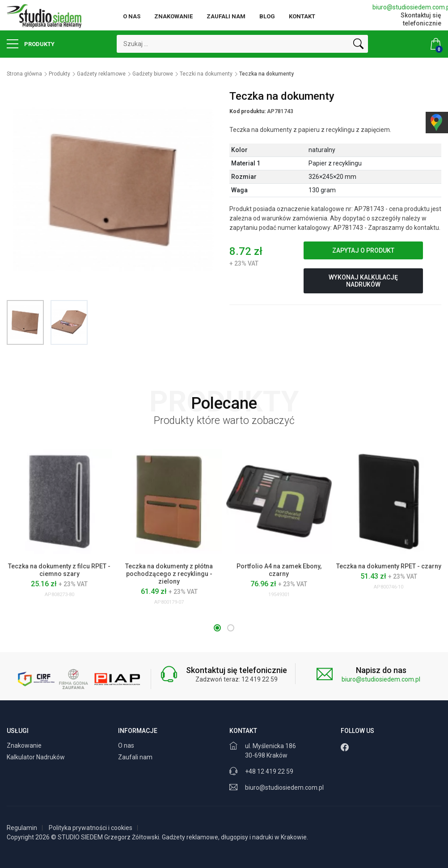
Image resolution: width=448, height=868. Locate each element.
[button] (217, 628)
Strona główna (24, 74)
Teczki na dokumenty (206, 74)
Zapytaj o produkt (363, 250)
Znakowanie (173, 16)
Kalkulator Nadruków (36, 757)
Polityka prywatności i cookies (91, 828)
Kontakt (302, 16)
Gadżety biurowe (153, 74)
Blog (267, 16)
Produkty (31, 44)
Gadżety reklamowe (101, 74)
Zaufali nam (226, 16)
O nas (132, 16)
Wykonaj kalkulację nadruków (363, 281)
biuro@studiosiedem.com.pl (407, 7)
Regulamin (22, 828)
